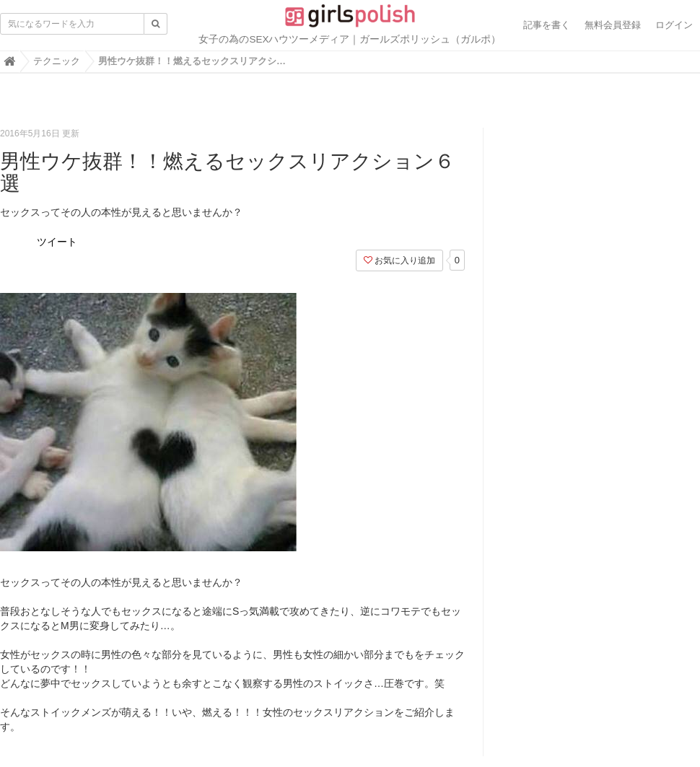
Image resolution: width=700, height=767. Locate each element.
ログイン (674, 25)
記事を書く (547, 25)
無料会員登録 (613, 25)
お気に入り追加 (399, 260)
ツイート (57, 242)
